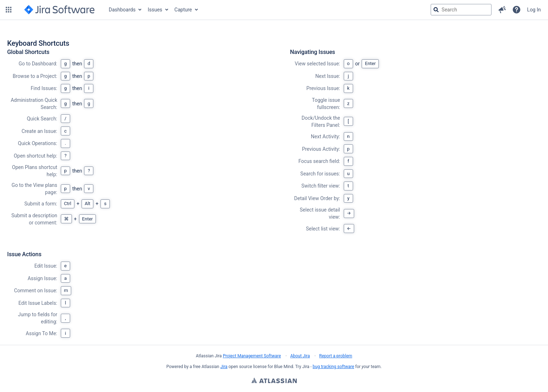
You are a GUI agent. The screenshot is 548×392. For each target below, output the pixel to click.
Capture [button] (183, 10)
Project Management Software (252, 356)
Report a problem (336, 356)
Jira (224, 367)
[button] (9, 10)
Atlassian (274, 381)
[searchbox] (461, 10)
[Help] (517, 10)
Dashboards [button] (122, 10)
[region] (274, 193)
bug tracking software (333, 367)
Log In (534, 10)
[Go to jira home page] (59, 10)
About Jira (300, 356)
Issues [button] (155, 10)
